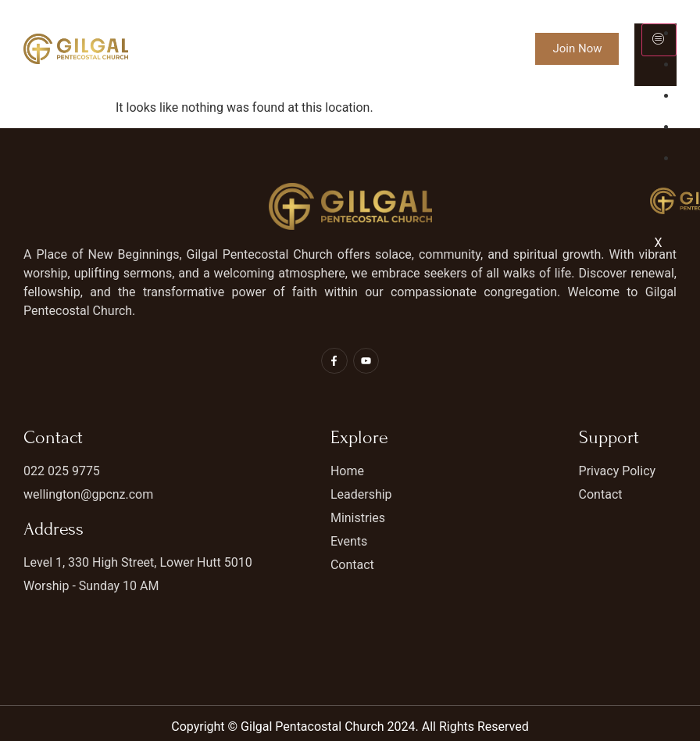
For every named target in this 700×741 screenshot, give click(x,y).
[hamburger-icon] (659, 40)
